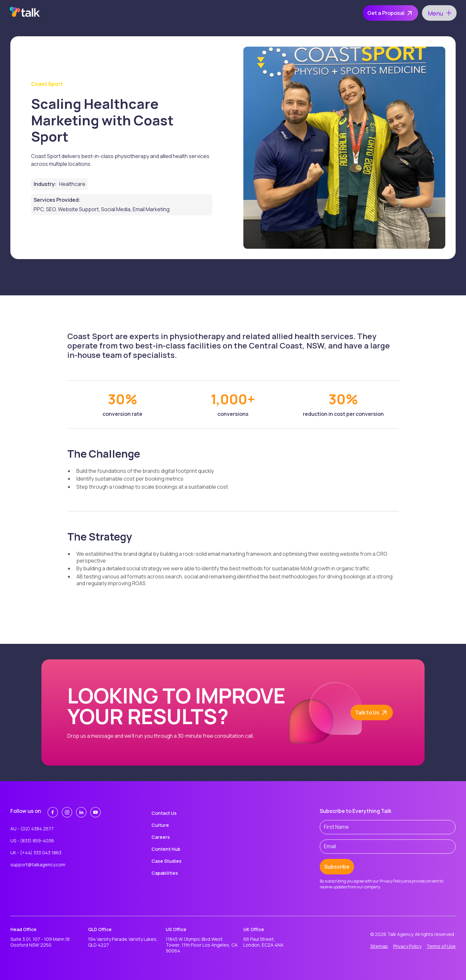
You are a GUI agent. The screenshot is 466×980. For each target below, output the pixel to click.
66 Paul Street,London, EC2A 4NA (263, 942)
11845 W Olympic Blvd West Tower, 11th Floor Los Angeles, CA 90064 (202, 945)
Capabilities (165, 873)
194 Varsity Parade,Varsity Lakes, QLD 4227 (123, 942)
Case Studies (166, 861)
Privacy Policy (407, 946)
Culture (160, 825)
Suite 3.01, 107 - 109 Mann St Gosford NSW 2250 (40, 942)
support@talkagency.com (38, 865)
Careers (161, 837)
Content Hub (166, 849)
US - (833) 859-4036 (32, 841)
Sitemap (379, 946)
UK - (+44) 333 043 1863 (36, 853)
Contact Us (164, 813)
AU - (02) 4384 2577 (32, 829)
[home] (25, 13)
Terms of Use (441, 946)
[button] (439, 13)
